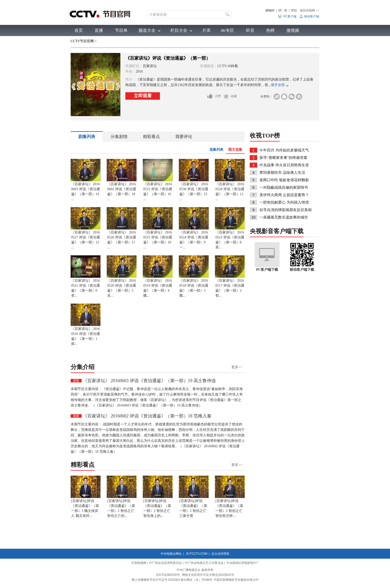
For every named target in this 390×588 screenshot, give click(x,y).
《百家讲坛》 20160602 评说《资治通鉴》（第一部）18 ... (122, 192)
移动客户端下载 (302, 270)
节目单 (121, 30)
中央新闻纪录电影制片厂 (243, 563)
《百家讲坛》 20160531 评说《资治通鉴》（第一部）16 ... (158, 192)
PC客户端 (290, 16)
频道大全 (147, 30)
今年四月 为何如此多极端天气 (284, 150)
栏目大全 (179, 30)
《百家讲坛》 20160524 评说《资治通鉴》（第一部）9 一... (194, 240)
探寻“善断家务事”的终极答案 (283, 158)
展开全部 (278, 85)
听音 (250, 30)
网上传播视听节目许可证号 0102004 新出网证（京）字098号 (172, 580)
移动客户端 (312, 16)
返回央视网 (310, 10)
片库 (206, 30)
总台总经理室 (220, 554)
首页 (79, 30)
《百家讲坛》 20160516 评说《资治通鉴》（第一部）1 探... (86, 336)
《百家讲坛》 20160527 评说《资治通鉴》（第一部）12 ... (86, 240)
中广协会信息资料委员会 (165, 563)
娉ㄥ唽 (283, 10)
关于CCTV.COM (197, 554)
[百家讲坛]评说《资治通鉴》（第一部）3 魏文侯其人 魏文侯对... (85, 508)
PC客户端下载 (267, 270)
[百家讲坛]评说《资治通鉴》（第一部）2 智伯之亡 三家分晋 (193, 508)
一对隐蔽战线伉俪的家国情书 (284, 187)
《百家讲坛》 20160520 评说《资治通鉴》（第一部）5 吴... (122, 288)
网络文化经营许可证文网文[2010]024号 (208, 575)
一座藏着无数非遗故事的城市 (284, 217)
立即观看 (143, 96)
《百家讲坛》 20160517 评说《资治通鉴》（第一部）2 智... (230, 288)
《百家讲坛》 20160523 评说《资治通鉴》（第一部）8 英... (230, 240)
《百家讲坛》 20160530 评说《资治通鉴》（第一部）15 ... (194, 192)
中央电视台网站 (171, 554)
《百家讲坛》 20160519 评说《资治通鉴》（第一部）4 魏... (158, 288)
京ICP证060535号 (168, 575)
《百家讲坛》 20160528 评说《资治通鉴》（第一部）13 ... (230, 192)
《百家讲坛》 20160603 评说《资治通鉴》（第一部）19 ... (86, 192)
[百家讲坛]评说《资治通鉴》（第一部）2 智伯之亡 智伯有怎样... (229, 508)
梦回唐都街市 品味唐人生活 (282, 173)
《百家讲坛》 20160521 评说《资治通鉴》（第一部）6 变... (86, 288)
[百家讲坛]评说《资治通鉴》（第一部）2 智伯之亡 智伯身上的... (157, 508)
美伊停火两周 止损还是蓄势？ (284, 195)
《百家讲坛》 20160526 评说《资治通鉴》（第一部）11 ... (122, 240)
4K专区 (227, 30)
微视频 (293, 30)
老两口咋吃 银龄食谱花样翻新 (284, 180)
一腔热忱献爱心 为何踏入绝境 (284, 202)
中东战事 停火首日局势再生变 (284, 165)
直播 (99, 30)
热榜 (270, 30)
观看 (76, 381)
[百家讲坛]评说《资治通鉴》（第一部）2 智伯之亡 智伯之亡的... (121, 508)
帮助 (294, 10)
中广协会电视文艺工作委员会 (204, 563)
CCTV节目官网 (82, 41)
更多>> (237, 367)
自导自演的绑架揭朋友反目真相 (286, 210)
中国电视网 (139, 563)
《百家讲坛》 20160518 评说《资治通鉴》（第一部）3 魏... (194, 288)
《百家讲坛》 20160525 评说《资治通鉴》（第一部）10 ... (158, 240)
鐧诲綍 (270, 10)
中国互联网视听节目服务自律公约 (236, 580)
